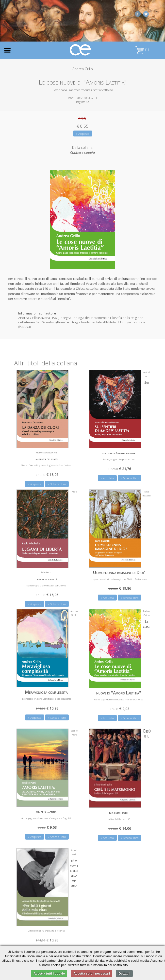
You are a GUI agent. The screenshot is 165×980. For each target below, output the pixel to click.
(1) (142, 50)
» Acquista (83, 134)
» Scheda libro (57, 484)
